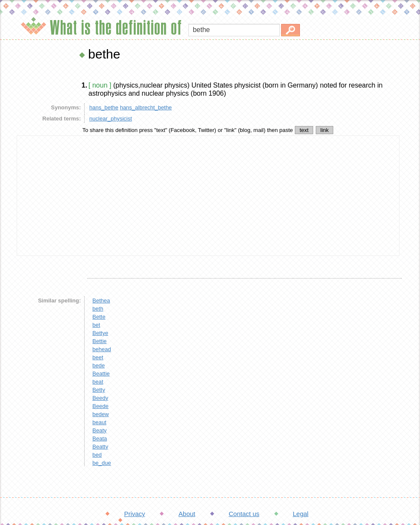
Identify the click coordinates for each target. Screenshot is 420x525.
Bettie (99, 341)
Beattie (101, 374)
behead (101, 349)
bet (96, 325)
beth (98, 309)
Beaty (99, 430)
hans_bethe (104, 107)
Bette (99, 317)
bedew (100, 414)
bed (97, 455)
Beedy (100, 398)
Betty (99, 390)
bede (98, 365)
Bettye (100, 333)
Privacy (134, 514)
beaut (99, 422)
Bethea (101, 301)
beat (98, 382)
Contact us (244, 514)
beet (98, 357)
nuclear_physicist (111, 119)
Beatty (100, 447)
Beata (100, 438)
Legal (301, 514)
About (187, 514)
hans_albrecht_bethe (146, 107)
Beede (100, 406)
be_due (101, 463)
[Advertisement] (208, 196)
